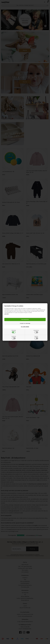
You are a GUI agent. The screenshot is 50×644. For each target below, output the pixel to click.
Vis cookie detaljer (25, 327)
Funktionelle (14, 338)
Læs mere (7, 314)
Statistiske (36, 338)
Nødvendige (14, 332)
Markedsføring (36, 332)
